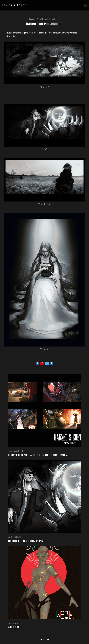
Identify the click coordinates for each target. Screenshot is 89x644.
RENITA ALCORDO (15, 5)
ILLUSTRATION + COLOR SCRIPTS (45, 19)
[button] (44, 639)
